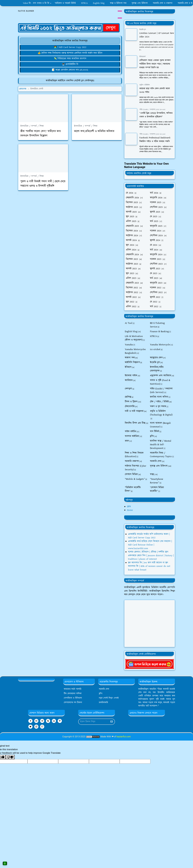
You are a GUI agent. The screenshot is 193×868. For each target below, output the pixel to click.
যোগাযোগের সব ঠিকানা (73, 702)
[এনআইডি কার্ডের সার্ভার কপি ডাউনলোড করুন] (70, 47)
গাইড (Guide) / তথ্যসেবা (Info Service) (152, 109)
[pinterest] (60, 721)
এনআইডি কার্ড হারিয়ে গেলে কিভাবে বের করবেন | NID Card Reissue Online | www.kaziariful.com (150, 545)
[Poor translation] (10, 757)
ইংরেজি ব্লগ (143, 30)
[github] (42, 727)
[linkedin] (54, 721)
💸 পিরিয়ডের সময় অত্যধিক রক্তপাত (70, 59)
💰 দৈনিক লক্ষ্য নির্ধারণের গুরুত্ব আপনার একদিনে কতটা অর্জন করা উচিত (70, 53)
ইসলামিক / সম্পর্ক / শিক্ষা (32, 126)
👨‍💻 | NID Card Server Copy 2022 (70, 47)
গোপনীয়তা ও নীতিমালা (73, 698)
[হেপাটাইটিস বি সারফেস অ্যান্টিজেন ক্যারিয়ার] (70, 64)
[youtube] (36, 721)
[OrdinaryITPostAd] (69, 28)
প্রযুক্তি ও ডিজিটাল (145, 85)
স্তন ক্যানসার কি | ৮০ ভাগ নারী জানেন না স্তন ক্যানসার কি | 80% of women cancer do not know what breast (149, 566)
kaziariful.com (124, 737)
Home (130, 510)
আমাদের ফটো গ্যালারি (73, 689)
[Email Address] (94, 722)
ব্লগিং (101, 694)
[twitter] (30, 727)
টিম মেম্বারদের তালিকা (73, 694)
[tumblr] (48, 721)
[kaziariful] (150, 664)
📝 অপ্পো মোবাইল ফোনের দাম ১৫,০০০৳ (70, 70)
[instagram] (36, 727)
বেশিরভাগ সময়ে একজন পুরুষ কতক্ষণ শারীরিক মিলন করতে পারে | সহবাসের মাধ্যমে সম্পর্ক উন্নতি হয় (155, 64)
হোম (129, 507)
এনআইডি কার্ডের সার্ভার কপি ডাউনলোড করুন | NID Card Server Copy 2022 (149, 536)
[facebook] (30, 721)
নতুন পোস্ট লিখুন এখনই (109, 698)
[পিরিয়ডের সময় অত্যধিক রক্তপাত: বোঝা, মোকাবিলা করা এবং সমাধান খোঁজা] (70, 59)
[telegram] (42, 721)
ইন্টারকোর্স (142, 57)
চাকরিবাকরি (103, 702)
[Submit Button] (112, 722)
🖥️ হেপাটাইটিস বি (70, 64)
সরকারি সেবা (104, 689)
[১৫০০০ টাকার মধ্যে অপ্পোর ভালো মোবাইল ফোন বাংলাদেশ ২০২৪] (70, 70)
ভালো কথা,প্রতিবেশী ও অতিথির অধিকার (94, 131)
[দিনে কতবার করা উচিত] (70, 53)
